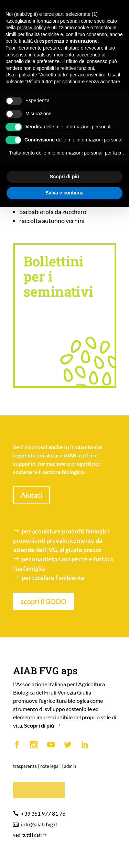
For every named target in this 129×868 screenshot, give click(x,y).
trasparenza (25, 766)
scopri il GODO (44, 601)
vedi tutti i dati (31, 835)
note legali (50, 766)
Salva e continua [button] (64, 193)
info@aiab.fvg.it (39, 824)
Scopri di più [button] (64, 177)
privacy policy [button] (31, 28)
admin (70, 766)
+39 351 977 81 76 (43, 813)
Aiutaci (31, 495)
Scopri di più (43, 725)
